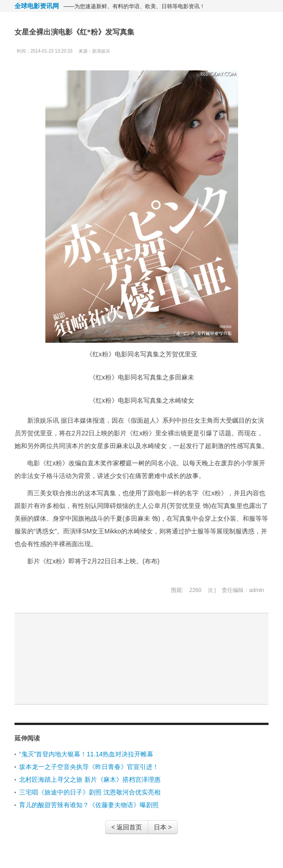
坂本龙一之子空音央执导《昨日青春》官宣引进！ (89, 767)
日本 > (163, 827)
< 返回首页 (127, 827)
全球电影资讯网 (37, 6)
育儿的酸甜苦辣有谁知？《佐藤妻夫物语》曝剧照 (89, 805)
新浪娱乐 (101, 51)
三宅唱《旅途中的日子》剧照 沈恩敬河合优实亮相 (90, 792)
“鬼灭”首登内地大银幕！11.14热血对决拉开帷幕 (86, 754)
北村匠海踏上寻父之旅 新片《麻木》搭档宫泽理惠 (90, 779)
